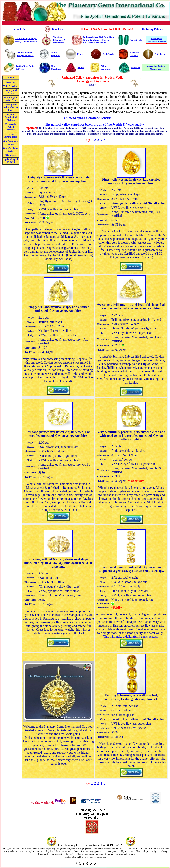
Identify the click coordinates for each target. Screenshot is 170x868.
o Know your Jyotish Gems (11, 99)
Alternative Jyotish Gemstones (155, 67)
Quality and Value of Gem (11, 107)
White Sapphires (55, 54)
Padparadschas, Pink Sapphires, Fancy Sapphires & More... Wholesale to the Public (99, 40)
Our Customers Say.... (11, 142)
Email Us (57, 29)
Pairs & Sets (136, 40)
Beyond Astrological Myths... (11, 117)
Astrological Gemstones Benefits (156, 40)
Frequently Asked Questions (11, 127)
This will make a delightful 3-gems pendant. (131, 637)
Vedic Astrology (11, 86)
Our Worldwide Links (11, 149)
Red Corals (108, 54)
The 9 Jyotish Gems (11, 92)
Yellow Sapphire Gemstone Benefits (87, 118)
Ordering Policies (153, 29)
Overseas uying (10, 135)
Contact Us (18, 29)
